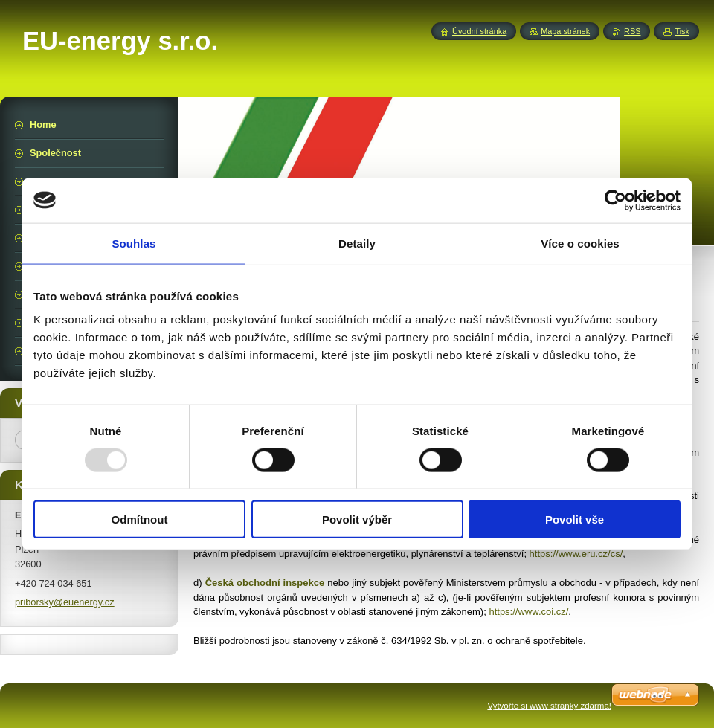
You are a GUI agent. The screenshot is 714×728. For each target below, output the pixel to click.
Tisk (682, 31)
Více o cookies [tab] (580, 243)
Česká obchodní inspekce (265, 583)
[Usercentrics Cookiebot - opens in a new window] (615, 200)
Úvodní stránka (479, 31)
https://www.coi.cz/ (528, 612)
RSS (632, 31)
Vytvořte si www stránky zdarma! (549, 706)
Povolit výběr (357, 519)
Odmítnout (140, 519)
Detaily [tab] (357, 243)
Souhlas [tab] (134, 243)
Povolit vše (575, 519)
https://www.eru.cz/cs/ (576, 554)
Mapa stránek (565, 31)
